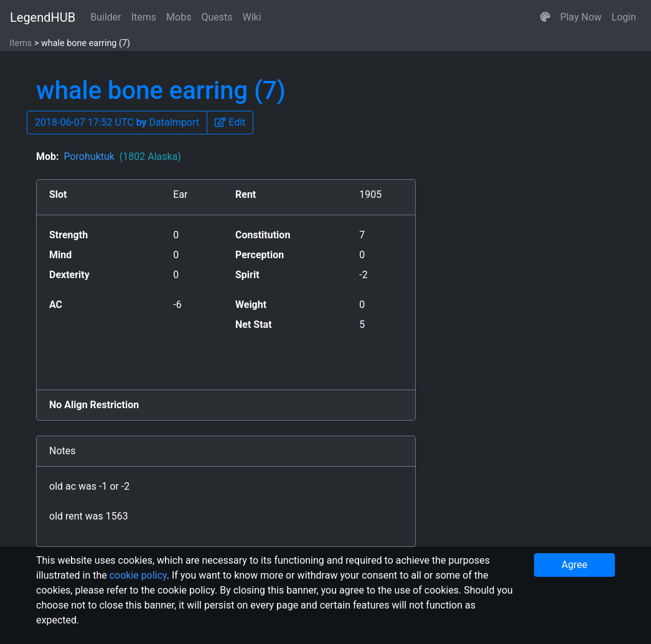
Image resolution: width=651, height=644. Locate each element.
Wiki (252, 17)
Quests (217, 17)
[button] (545, 17)
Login (624, 17)
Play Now (581, 17)
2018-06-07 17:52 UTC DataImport (117, 122)
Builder (106, 17)
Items (144, 17)
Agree (574, 565)
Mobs (179, 17)
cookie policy (138, 575)
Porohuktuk (122, 156)
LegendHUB (43, 17)
